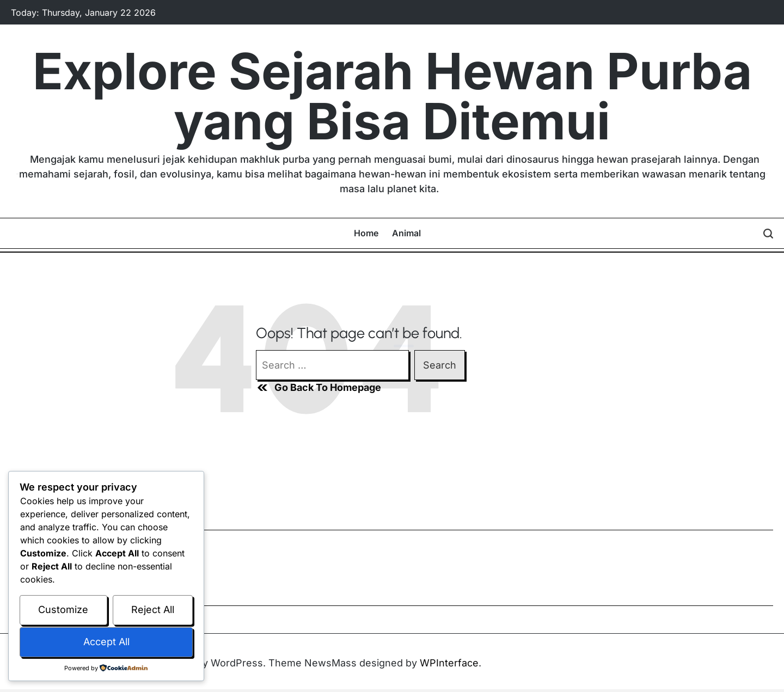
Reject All (153, 610)
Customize (63, 610)
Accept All (106, 642)
